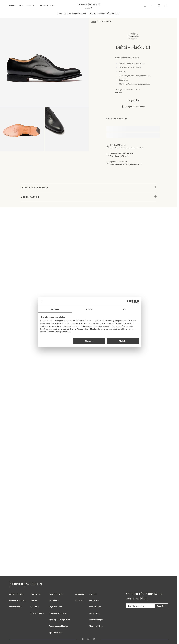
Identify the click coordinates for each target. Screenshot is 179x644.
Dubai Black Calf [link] (105, 21)
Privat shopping (37, 613)
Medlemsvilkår (16, 607)
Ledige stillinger (96, 619)
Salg (53, 6)
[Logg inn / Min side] (152, 6)
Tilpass (89, 341)
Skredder (35, 607)
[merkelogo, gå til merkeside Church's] (133, 36)
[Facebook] (83, 639)
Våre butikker (95, 607)
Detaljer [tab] (90, 309)
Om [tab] (124, 309)
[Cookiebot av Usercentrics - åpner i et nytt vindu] (129, 302)
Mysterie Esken (96, 626)
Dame (12, 6)
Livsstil (30, 6)
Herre (21, 6)
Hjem (94, 21)
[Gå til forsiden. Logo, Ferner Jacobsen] (89, 6)
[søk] (145, 6)
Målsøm (34, 600)
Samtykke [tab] (55, 309)
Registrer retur (56, 607)
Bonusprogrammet (17, 600)
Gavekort (79, 600)
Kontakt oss (54, 600)
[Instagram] (89, 639)
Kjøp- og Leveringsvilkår (60, 619)
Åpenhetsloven (56, 632)
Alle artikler (94, 613)
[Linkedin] (94, 639)
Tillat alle (122, 341)
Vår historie (94, 600)
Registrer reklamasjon (58, 613)
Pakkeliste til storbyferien (72, 13)
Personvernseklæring (58, 626)
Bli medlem (161, 606)
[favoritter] (159, 6)
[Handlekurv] (166, 6)
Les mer (119, 92)
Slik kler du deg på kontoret (105, 13)
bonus (142, 107)
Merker (44, 6)
